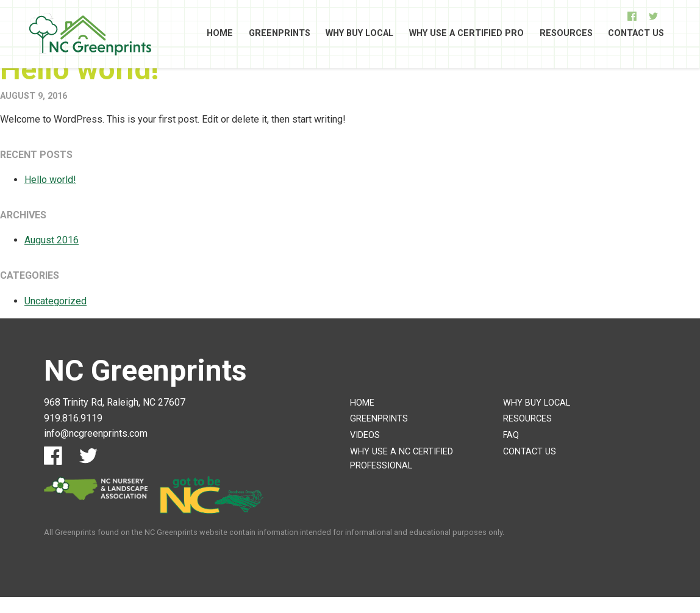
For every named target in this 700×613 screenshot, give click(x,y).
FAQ (511, 435)
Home (220, 34)
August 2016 (52, 240)
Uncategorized (55, 301)
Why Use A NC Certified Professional (402, 459)
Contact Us (636, 34)
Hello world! (80, 69)
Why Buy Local (359, 34)
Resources (566, 34)
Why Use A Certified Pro (466, 34)
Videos (365, 435)
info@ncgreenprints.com (96, 433)
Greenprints (280, 34)
